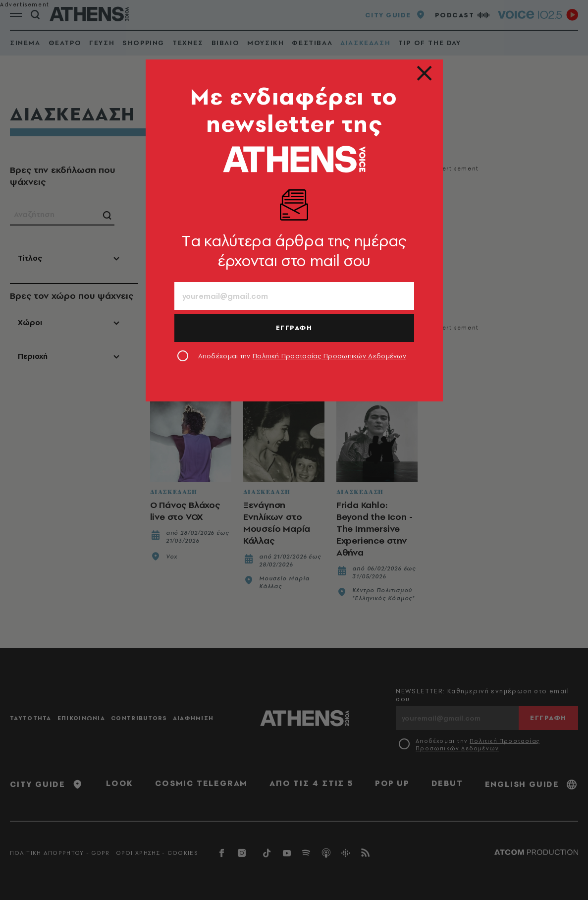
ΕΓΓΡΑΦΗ (294, 328)
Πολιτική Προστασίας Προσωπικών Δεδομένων (329, 356)
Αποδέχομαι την (302, 356)
